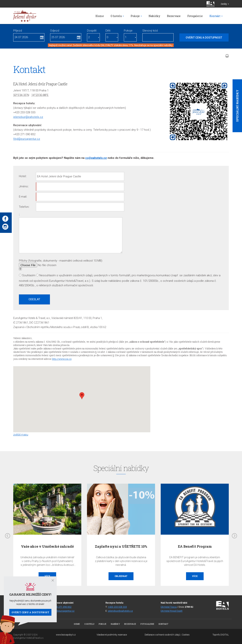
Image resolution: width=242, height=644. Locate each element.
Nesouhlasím (48, 275)
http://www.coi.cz (62, 359)
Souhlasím (29, 275)
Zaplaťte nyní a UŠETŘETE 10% (121, 546)
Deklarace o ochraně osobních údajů (162, 635)
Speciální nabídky (237, 106)
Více (195, 576)
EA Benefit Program (195, 546)
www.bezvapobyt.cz (66, 635)
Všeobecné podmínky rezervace (112, 635)
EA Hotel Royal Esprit (172, 611)
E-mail (23, 197)
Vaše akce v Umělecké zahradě (47, 546)
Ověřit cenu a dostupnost (30, 612)
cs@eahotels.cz (96, 158)
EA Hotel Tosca (169, 607)
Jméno (23, 186)
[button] (82, 396)
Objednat (121, 576)
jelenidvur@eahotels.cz (28, 117)
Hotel (22, 176)
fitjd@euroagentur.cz (27, 139)
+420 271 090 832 (62, 607)
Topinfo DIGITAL (221, 635)
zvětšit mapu (21, 435)
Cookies (186, 635)
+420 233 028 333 (117, 607)
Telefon (24, 207)
